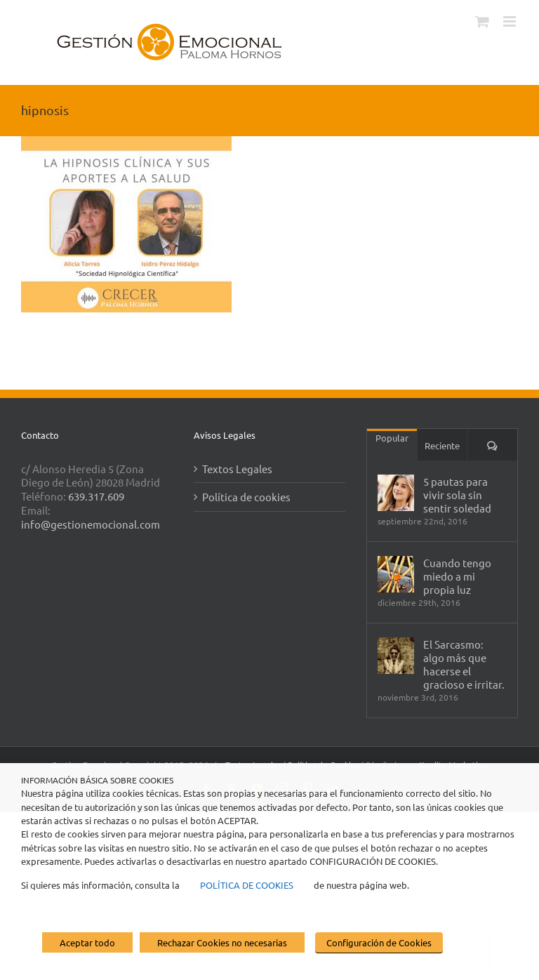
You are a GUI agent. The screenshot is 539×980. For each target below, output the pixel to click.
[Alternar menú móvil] (511, 21)
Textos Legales (237, 469)
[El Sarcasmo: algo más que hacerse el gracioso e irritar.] (396, 656)
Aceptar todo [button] (87, 942)
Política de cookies (246, 497)
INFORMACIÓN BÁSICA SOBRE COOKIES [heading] (97, 780)
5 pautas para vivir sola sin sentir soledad (457, 495)
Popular (392, 438)
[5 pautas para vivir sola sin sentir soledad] (396, 493)
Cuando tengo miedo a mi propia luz (457, 576)
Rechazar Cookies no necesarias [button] (222, 942)
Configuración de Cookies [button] (379, 942)
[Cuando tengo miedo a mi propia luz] (396, 574)
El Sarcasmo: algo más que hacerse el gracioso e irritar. (464, 664)
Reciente (442, 445)
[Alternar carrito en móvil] (482, 21)
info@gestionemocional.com (91, 524)
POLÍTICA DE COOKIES (247, 885)
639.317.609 (96, 496)
